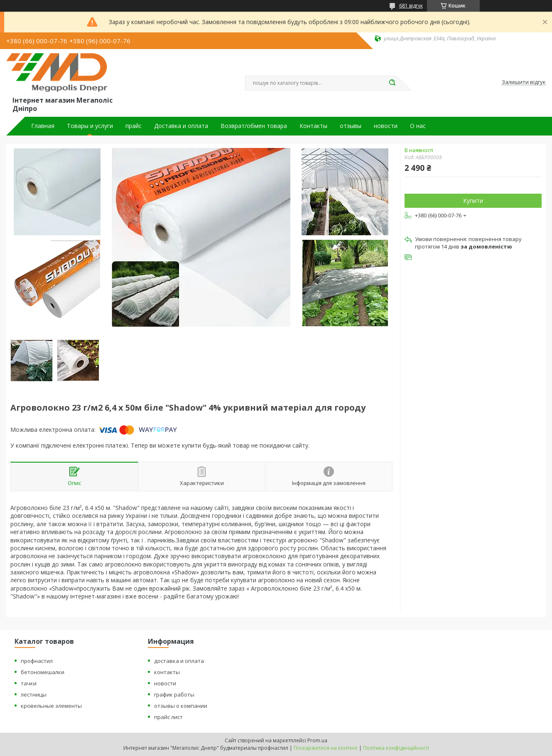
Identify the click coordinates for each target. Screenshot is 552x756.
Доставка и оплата (181, 126)
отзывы (351, 126)
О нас (418, 126)
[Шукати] (393, 83)
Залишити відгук (524, 82)
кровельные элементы (51, 706)
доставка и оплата (179, 661)
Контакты (313, 126)
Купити (473, 201)
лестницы (34, 694)
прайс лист (168, 717)
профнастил (37, 661)
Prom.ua (317, 740)
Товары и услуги (90, 126)
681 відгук (411, 6)
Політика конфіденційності (396, 748)
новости (386, 126)
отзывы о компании (181, 706)
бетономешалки (43, 672)
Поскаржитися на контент (326, 748)
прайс (134, 126)
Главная (43, 126)
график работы (174, 694)
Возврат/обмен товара (254, 126)
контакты (167, 672)
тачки (29, 683)
